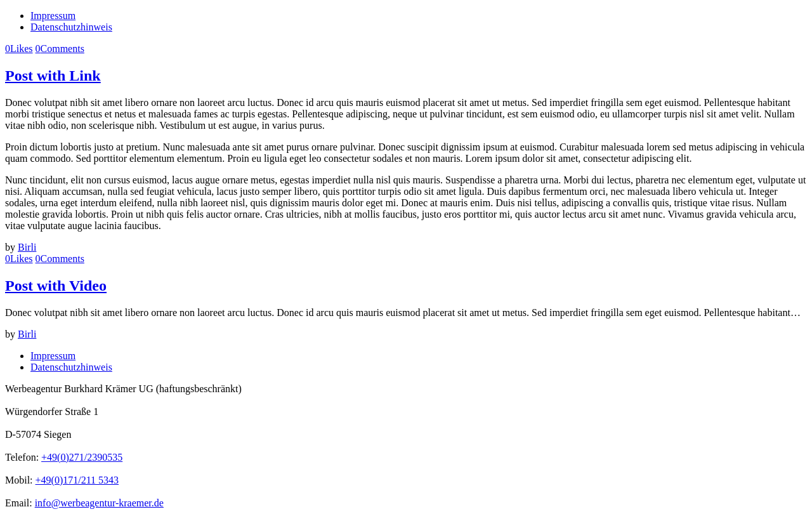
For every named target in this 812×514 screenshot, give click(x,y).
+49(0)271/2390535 (82, 457)
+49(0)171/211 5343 (77, 480)
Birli (27, 247)
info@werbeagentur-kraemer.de (99, 503)
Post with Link (53, 76)
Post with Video (56, 286)
